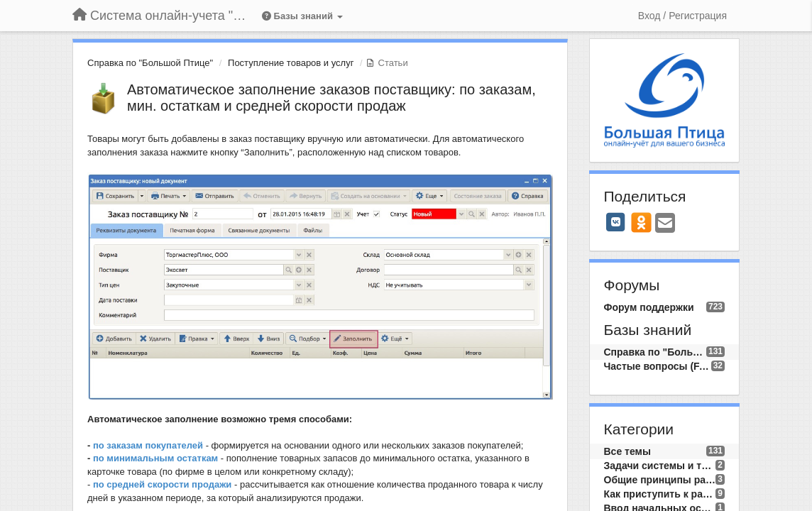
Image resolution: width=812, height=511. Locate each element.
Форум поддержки (649, 307)
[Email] (665, 224)
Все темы (627, 451)
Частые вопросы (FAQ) (658, 366)
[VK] (616, 222)
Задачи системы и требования (660, 466)
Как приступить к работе (660, 494)
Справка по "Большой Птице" (150, 63)
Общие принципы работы (660, 480)
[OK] (641, 222)
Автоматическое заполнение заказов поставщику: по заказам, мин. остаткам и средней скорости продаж (331, 98)
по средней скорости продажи (162, 484)
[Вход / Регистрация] (682, 16)
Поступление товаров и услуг (291, 63)
